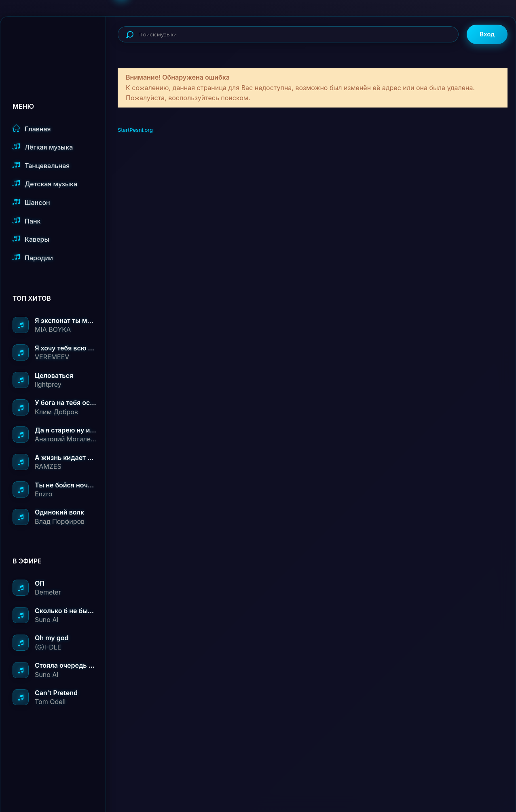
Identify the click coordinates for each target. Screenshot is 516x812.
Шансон (31, 202)
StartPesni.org (135, 130)
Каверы (31, 239)
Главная (32, 129)
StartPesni (59, 43)
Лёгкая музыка (43, 147)
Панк (26, 221)
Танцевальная (41, 166)
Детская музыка (45, 184)
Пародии (33, 258)
